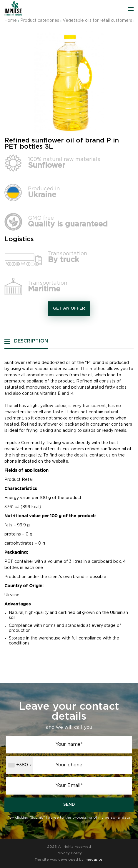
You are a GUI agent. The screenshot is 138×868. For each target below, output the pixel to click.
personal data (118, 818)
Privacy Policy (69, 853)
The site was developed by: (69, 860)
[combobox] (20, 765)
